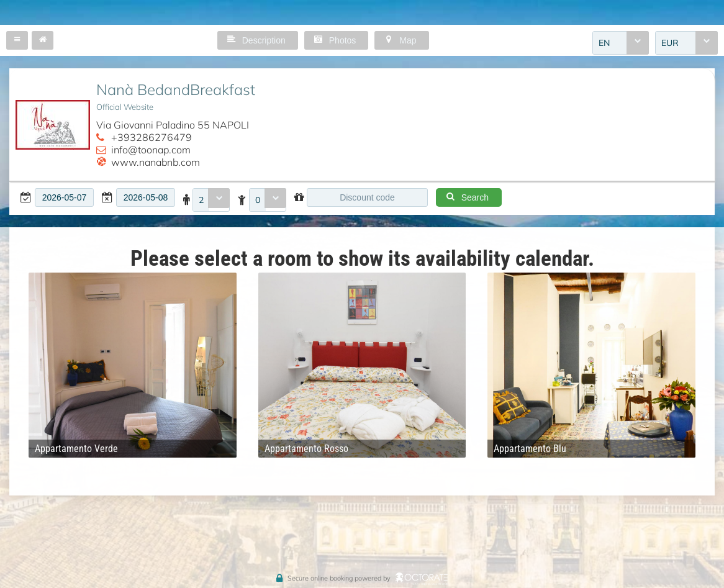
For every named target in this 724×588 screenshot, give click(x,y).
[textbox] (64, 197)
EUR (670, 43)
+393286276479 (152, 137)
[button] (17, 40)
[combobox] (621, 43)
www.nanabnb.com (156, 162)
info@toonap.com (151, 150)
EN (604, 43)
